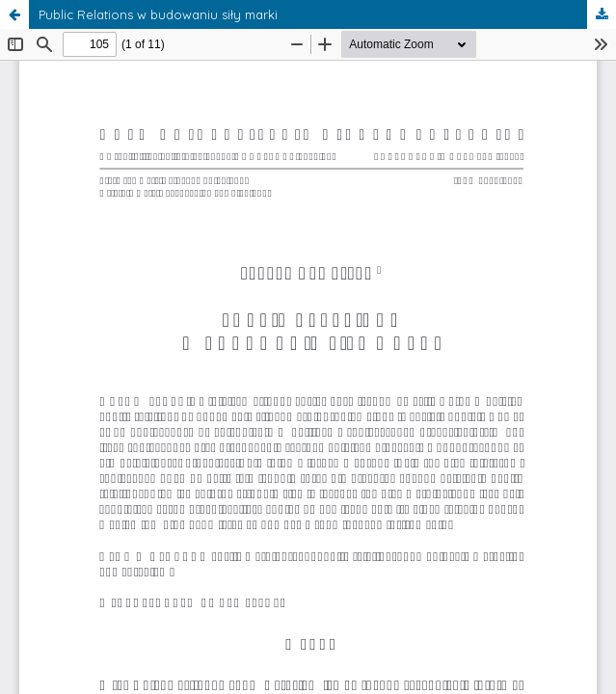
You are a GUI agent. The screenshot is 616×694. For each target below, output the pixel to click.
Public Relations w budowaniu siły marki (158, 14)
